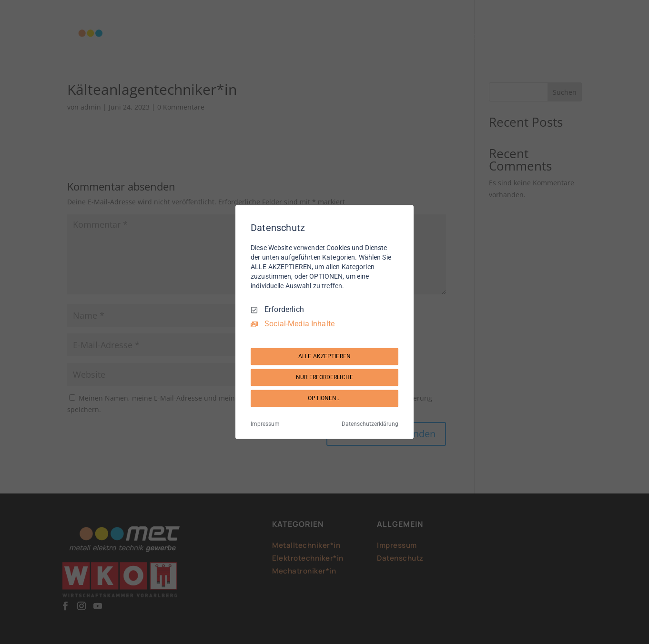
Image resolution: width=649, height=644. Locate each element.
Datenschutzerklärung (370, 424)
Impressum (265, 424)
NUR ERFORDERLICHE (324, 377)
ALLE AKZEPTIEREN (324, 356)
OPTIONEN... (324, 398)
